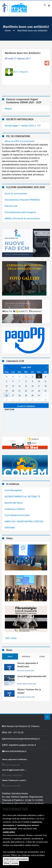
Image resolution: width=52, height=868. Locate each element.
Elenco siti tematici (11, 838)
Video (24, 865)
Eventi (42, 656)
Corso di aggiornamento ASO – (32, 678)
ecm (18, 865)
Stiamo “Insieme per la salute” (29, 691)
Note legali (7, 834)
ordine (31, 865)
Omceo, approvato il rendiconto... (15, 759)
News (10, 656)
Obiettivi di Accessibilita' (14, 844)
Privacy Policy (8, 824)
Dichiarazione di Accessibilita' (17, 841)
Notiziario (26, 656)
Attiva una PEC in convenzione (19, 141)
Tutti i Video (11, 638)
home (12, 865)
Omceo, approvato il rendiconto (28, 665)
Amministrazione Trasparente (17, 831)
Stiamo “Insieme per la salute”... (14, 780)
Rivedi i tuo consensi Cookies (16, 828)
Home (8, 31)
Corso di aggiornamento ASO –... (14, 770)
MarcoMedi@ (37, 862)
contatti (39, 865)
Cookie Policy (21, 824)
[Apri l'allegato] (16, 72)
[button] (6, 863)
